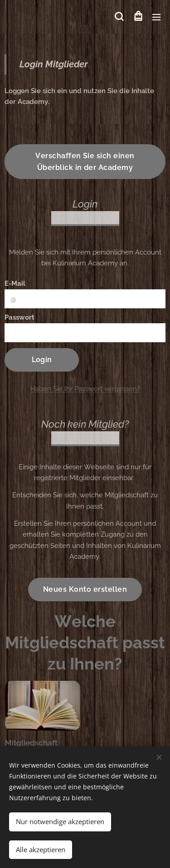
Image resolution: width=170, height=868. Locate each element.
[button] (119, 17)
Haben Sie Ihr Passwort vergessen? (85, 389)
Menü (156, 17)
